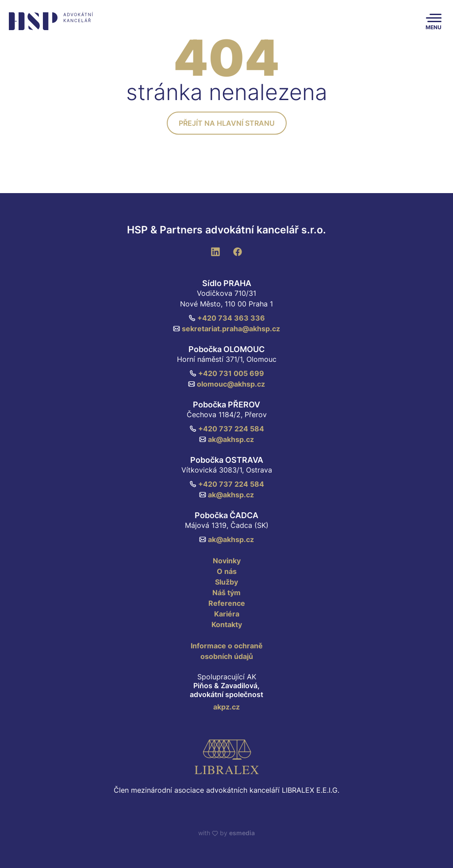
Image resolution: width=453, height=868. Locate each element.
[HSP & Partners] (50, 21)
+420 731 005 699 (227, 373)
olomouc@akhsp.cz (226, 384)
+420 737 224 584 (227, 429)
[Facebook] (238, 251)
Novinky (227, 561)
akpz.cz (226, 707)
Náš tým (226, 593)
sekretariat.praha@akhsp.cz (226, 329)
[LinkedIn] (215, 251)
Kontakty (227, 624)
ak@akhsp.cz (226, 439)
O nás (227, 571)
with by (226, 833)
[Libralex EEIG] (226, 757)
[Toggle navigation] (434, 21)
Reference (227, 603)
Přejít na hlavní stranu (227, 123)
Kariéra (227, 614)
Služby (226, 582)
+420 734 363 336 (227, 318)
